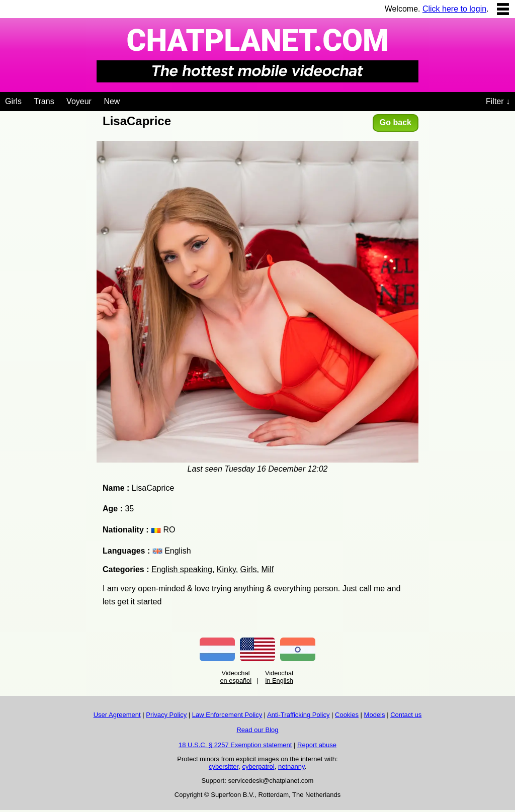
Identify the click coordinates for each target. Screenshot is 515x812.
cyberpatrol (258, 766)
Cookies (347, 715)
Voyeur (79, 101)
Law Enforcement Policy (227, 715)
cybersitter (224, 766)
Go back (396, 122)
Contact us (406, 715)
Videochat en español (236, 677)
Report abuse (317, 745)
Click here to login (454, 9)
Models (375, 715)
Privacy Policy (166, 715)
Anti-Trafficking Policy (298, 715)
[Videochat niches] (127, 100)
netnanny (291, 766)
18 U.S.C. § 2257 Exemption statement (235, 745)
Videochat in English (279, 677)
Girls (13, 101)
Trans (44, 101)
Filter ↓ (498, 101)
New (112, 101)
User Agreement (117, 715)
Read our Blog (257, 730)
